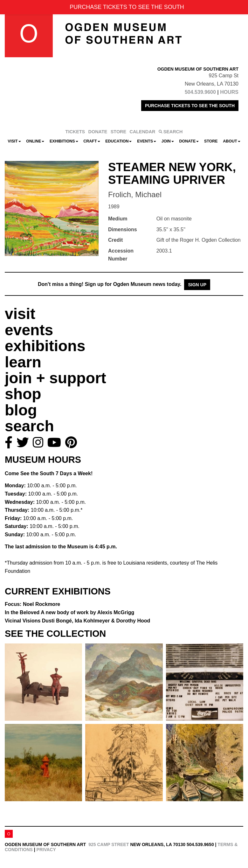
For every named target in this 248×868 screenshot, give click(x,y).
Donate (189, 141)
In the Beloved (69, 612)
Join (168, 141)
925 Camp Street (109, 844)
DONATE (98, 132)
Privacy (46, 850)
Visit (14, 141)
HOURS (229, 92)
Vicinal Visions (77, 621)
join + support (55, 378)
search (29, 426)
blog (21, 410)
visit (20, 314)
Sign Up (197, 285)
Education (118, 141)
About (231, 141)
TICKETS (75, 132)
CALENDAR (143, 132)
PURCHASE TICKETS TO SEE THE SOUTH (190, 106)
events (29, 330)
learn (23, 362)
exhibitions (45, 346)
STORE (118, 132)
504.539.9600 (200, 92)
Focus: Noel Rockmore (32, 604)
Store (211, 141)
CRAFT (92, 141)
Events (147, 141)
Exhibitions (64, 141)
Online (35, 141)
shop (23, 394)
